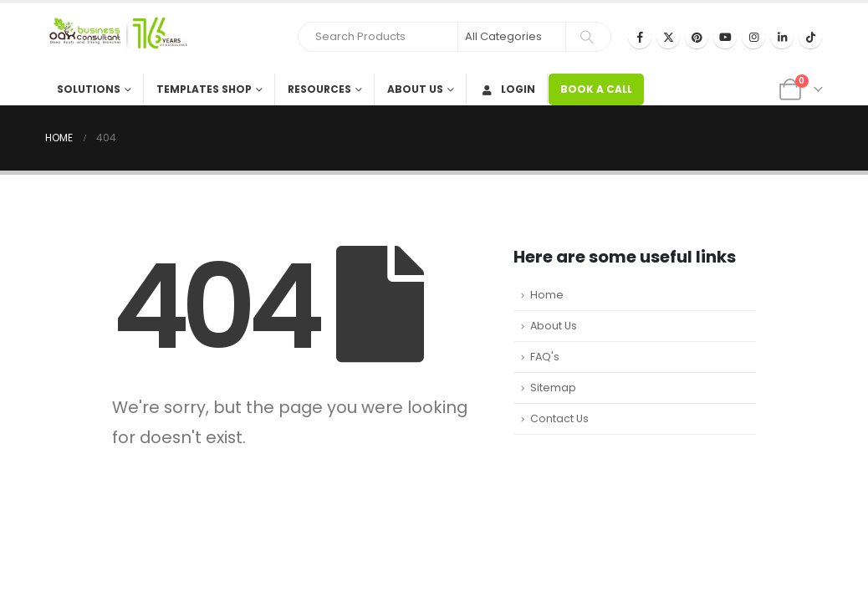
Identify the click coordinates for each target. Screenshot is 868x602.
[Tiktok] (810, 37)
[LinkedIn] (782, 37)
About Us (415, 89)
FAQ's (545, 357)
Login (507, 89)
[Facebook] (640, 37)
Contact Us (559, 418)
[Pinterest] (697, 37)
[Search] (587, 37)
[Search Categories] (512, 37)
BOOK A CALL (596, 89)
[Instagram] (753, 37)
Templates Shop (204, 89)
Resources (319, 89)
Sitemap (553, 388)
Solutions (89, 89)
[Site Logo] (116, 38)
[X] (668, 37)
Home (547, 295)
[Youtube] (725, 37)
